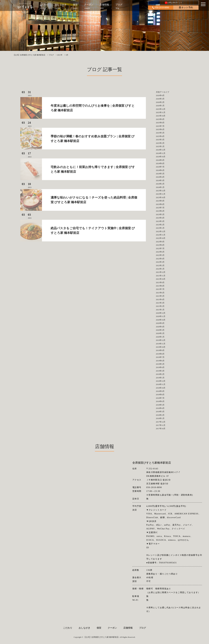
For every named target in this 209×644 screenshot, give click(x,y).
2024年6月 (160, 170)
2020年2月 (160, 333)
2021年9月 (160, 282)
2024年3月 (160, 180)
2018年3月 (160, 412)
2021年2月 (160, 306)
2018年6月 (160, 401)
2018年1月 (160, 418)
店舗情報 (128, 628)
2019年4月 (160, 367)
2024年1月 (160, 187)
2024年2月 (160, 184)
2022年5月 (160, 255)
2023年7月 (160, 208)
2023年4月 (160, 218)
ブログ (143, 628)
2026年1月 (160, 106)
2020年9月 (160, 323)
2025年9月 (160, 119)
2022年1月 (160, 269)
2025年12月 (161, 109)
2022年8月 (160, 245)
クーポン (112, 628)
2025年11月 (161, 112)
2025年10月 (161, 116)
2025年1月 (160, 146)
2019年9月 (160, 350)
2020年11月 (161, 316)
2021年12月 (161, 272)
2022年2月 (160, 265)
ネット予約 (186, 7)
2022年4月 (160, 259)
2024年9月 (160, 160)
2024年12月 (161, 150)
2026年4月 (160, 95)
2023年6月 (160, 211)
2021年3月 (160, 303)
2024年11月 (161, 153)
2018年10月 (161, 388)
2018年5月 (160, 405)
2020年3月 (160, 330)
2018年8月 (160, 395)
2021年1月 (160, 310)
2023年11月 (161, 194)
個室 (99, 628)
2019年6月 (160, 361)
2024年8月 (160, 163)
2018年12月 (161, 381)
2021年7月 (160, 289)
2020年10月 (161, 320)
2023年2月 (160, 225)
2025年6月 (160, 129)
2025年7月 (160, 126)
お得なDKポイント (173, 3)
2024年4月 (160, 177)
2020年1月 (160, 337)
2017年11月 (161, 425)
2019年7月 (160, 357)
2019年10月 (161, 347)
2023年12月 (161, 191)
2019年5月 (160, 364)
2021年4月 (160, 299)
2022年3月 (160, 262)
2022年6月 (160, 252)
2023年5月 (160, 214)
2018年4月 (160, 408)
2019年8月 (160, 354)
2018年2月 (160, 415)
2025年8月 (160, 123)
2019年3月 (160, 371)
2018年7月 (160, 398)
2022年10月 (161, 238)
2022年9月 (160, 242)
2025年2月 (160, 143)
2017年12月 (161, 422)
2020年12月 (161, 313)
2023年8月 (160, 204)
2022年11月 (161, 235)
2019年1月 (160, 378)
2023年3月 (160, 221)
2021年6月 (160, 293)
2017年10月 (161, 429)
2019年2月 (160, 374)
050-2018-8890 (161, 7)
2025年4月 (160, 136)
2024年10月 (161, 157)
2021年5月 (160, 296)
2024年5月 (160, 174)
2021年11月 (161, 276)
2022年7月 (160, 248)
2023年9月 (160, 201)
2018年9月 (160, 391)
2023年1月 (160, 228)
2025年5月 (160, 133)
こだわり (68, 628)
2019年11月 (161, 344)
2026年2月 (160, 102)
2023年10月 (161, 197)
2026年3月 (160, 99)
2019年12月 (161, 340)
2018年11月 (161, 384)
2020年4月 (160, 327)
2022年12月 (161, 231)
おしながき (84, 628)
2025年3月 (160, 140)
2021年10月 (161, 279)
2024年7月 (160, 167)
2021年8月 (160, 286)
